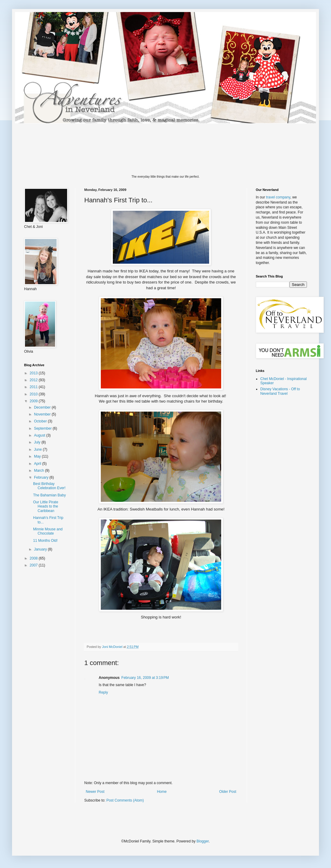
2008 (34, 558)
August (40, 435)
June (38, 449)
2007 (34, 565)
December (43, 407)
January (41, 549)
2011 (34, 387)
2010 (34, 394)
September (43, 428)
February (42, 477)
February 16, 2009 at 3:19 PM (145, 678)
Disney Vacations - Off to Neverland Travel (280, 391)
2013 (34, 373)
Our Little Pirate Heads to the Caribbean (46, 506)
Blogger (203, 841)
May (38, 456)
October (41, 421)
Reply (103, 692)
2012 (34, 380)
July (38, 442)
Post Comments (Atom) (125, 800)
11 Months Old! (45, 541)
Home (162, 792)
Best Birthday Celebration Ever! (49, 486)
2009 (34, 401)
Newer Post (95, 792)
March (40, 471)
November (43, 414)
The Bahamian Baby (49, 495)
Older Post (228, 792)
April (38, 464)
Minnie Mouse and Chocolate (48, 531)
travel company (278, 197)
